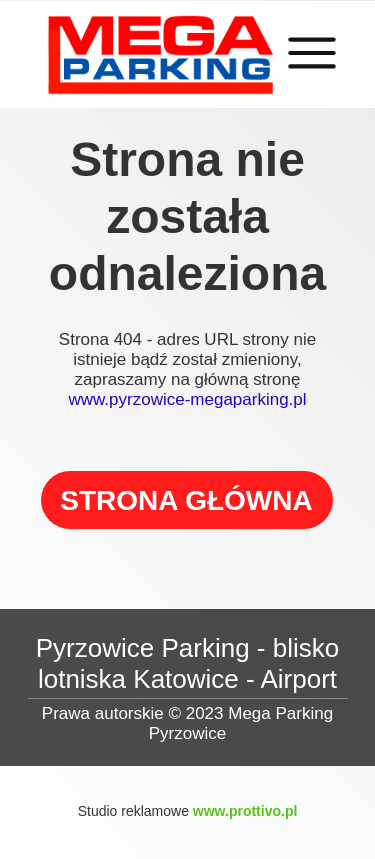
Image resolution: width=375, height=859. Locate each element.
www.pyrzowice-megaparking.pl (187, 399)
